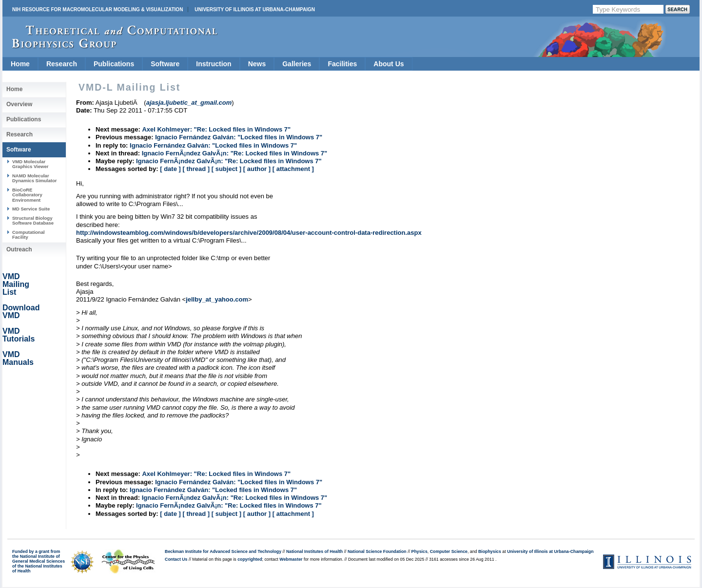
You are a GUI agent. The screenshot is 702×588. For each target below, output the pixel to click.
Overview (19, 104)
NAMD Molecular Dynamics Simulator (35, 178)
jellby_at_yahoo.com (217, 299)
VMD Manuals (18, 358)
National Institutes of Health (314, 551)
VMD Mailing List (16, 284)
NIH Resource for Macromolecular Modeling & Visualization (97, 9)
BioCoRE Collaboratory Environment (27, 195)
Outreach (19, 249)
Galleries (297, 64)
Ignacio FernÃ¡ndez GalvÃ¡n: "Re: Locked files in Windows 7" (235, 153)
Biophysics (490, 551)
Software (165, 64)
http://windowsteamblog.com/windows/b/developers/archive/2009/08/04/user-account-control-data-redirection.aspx (249, 233)
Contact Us (176, 559)
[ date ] (170, 169)
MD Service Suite (31, 209)
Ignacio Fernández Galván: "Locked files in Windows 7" (239, 137)
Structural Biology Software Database (33, 220)
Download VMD (21, 312)
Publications (114, 64)
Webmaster (291, 559)
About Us (389, 64)
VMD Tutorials (19, 335)
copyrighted (250, 559)
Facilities (342, 64)
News (257, 64)
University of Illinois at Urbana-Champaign (255, 9)
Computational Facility (29, 235)
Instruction (214, 64)
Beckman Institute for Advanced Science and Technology (223, 551)
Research (62, 64)
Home (20, 64)
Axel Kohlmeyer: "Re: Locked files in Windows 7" (216, 129)
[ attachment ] (293, 169)
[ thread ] (196, 169)
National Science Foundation (377, 551)
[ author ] (257, 169)
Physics (419, 551)
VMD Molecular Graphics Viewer (30, 164)
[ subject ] (226, 169)
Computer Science (449, 551)
